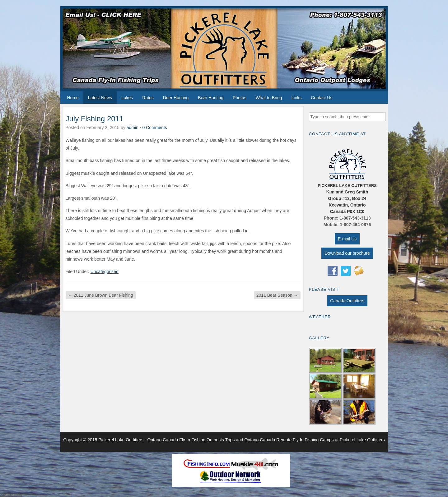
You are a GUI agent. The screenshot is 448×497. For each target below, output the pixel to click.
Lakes (127, 98)
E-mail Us (347, 239)
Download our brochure (347, 253)
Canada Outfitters (347, 301)
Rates (148, 98)
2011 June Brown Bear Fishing (101, 295)
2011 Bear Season (277, 295)
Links (296, 98)
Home (73, 98)
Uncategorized (105, 272)
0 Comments (154, 128)
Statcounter (11, 495)
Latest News (100, 98)
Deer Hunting (176, 98)
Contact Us (322, 98)
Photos (240, 98)
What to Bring (269, 98)
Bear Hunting (211, 98)
